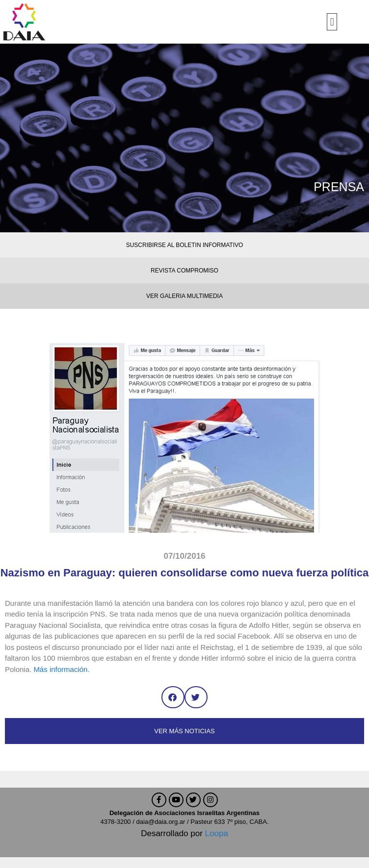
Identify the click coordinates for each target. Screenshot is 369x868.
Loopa (217, 833)
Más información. (61, 669)
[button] (332, 22)
